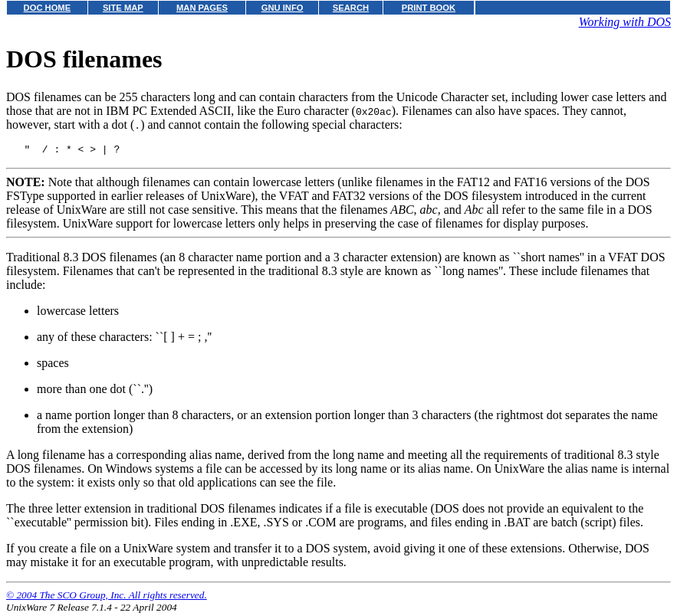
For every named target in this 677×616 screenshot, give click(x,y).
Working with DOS (625, 22)
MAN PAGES (202, 8)
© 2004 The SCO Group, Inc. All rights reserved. (107, 597)
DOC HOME (48, 8)
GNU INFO (283, 8)
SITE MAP (123, 8)
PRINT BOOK (429, 8)
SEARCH (351, 8)
